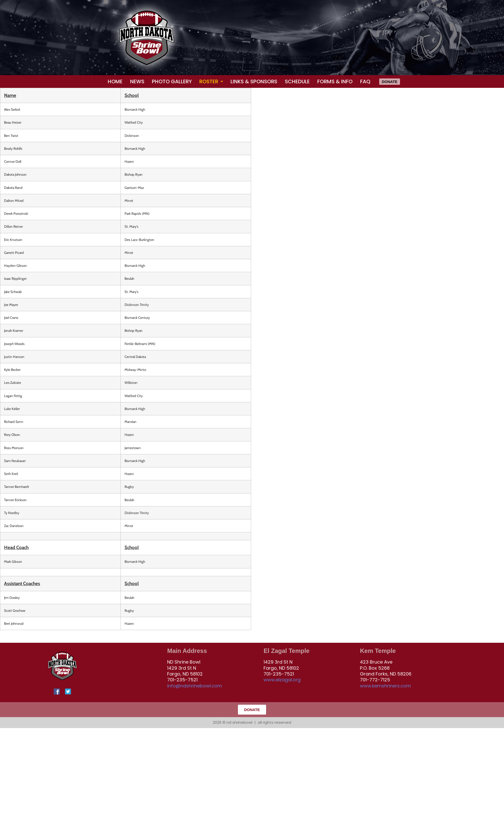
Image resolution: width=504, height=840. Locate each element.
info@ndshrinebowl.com (195, 686)
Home (115, 81)
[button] (211, 81)
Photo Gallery (172, 81)
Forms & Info (335, 81)
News (137, 81)
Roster (211, 81)
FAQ (365, 81)
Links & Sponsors (254, 81)
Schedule (297, 81)
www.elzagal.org (282, 680)
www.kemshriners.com (385, 686)
